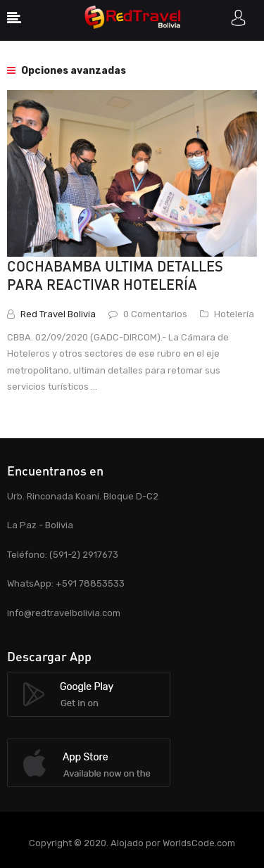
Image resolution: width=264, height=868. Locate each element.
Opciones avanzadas (67, 71)
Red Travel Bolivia (58, 314)
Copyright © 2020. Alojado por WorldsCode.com (132, 843)
